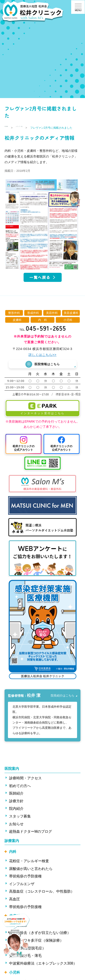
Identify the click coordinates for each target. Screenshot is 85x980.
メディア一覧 (29, 128)
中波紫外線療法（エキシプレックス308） (43, 970)
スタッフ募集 (20, 823)
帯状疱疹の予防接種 (25, 883)
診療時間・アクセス (25, 785)
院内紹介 (16, 816)
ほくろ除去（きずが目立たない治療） (40, 940)
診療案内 (12, 848)
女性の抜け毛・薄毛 (25, 962)
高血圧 (15, 906)
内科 (13, 859)
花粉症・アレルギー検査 (29, 868)
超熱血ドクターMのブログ (30, 838)
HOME (9, 128)
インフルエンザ (22, 891)
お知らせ (16, 831)
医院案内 (12, 776)
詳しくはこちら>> (42, 359)
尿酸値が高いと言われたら (31, 875)
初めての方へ (20, 793)
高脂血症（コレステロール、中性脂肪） (42, 898)
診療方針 (16, 808)
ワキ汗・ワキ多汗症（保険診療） (36, 947)
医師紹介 (16, 800)
